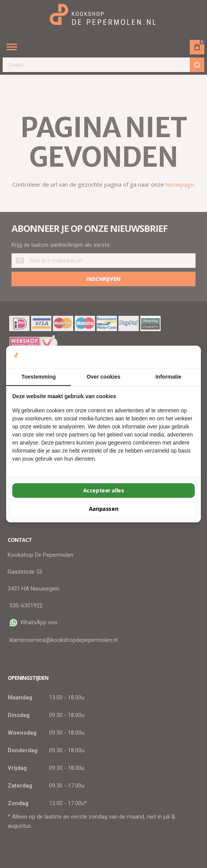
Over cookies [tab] (103, 377)
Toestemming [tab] (39, 377)
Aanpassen (103, 509)
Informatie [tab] (168, 377)
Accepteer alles (104, 490)
